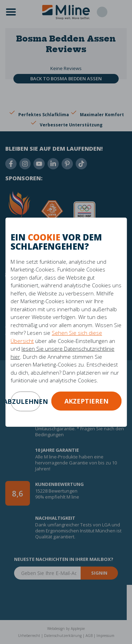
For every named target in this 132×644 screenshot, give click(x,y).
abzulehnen (26, 401)
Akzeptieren (86, 401)
